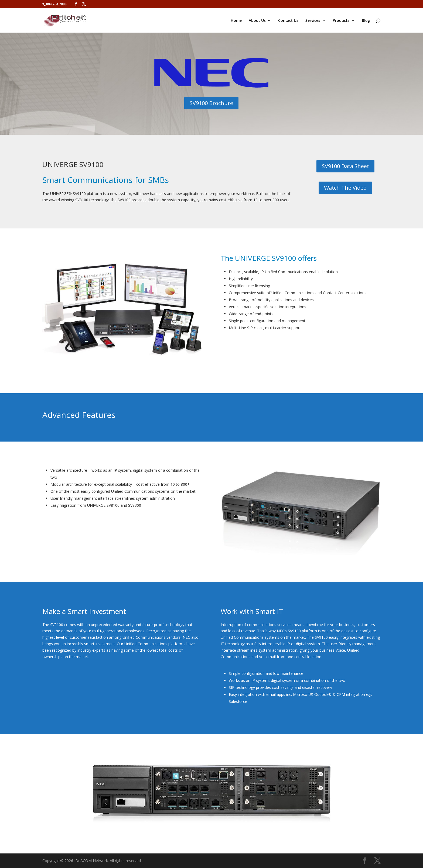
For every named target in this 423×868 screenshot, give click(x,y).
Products (341, 21)
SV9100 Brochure (211, 103)
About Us (257, 21)
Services (313, 21)
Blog (366, 21)
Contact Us (288, 21)
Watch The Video (345, 188)
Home (236, 21)
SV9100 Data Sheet (345, 166)
